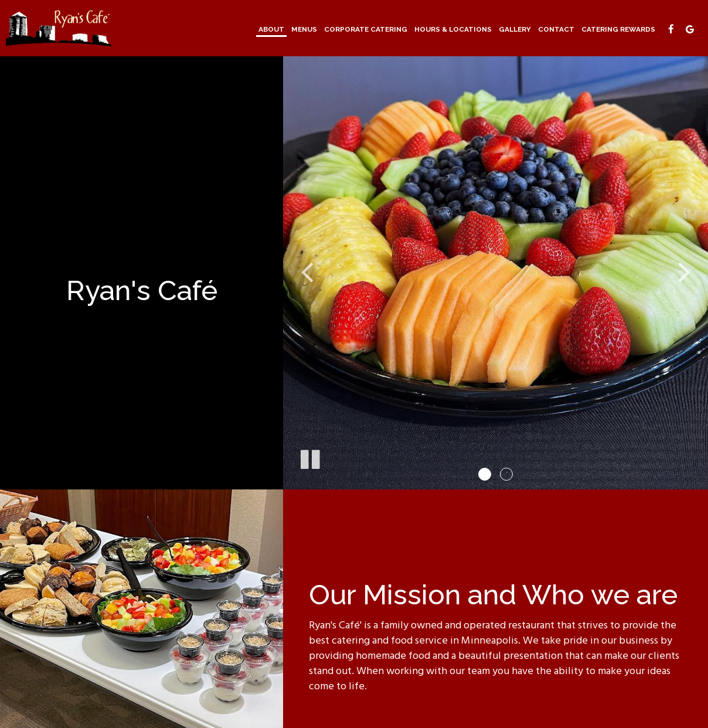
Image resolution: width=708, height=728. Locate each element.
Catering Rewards (618, 29)
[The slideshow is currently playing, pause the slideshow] (309, 457)
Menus (304, 29)
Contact (556, 29)
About (271, 29)
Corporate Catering (366, 29)
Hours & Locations (453, 29)
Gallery (515, 29)
